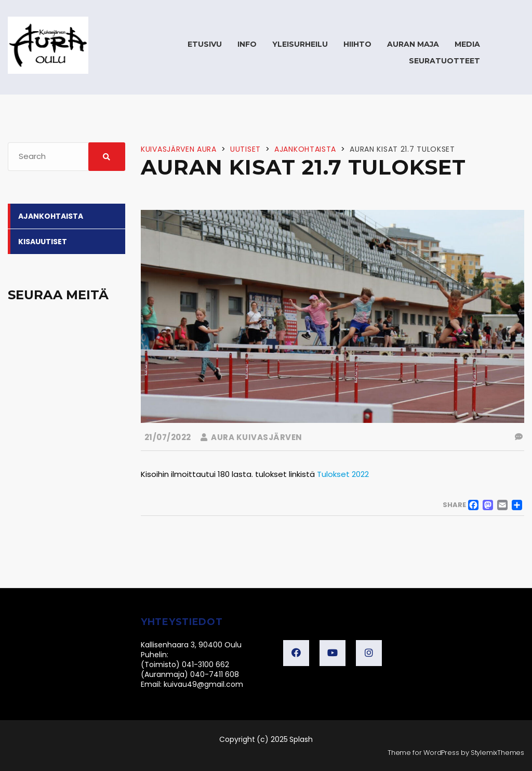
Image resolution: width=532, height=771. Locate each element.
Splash (301, 739)
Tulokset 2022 (343, 474)
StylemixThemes (497, 753)
